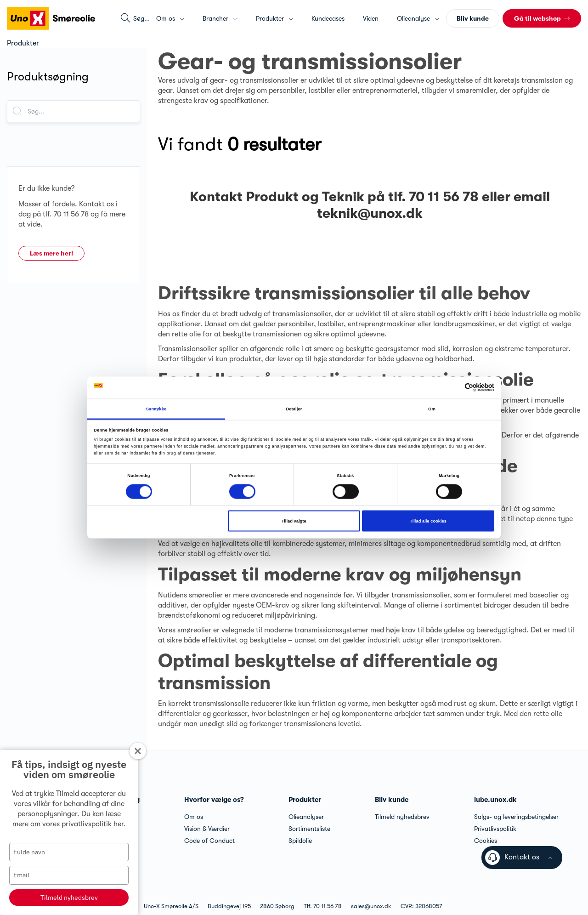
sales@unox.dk (371, 906)
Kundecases (328, 18)
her (119, 824)
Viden (371, 18)
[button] (542, 18)
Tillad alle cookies (428, 521)
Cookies (486, 841)
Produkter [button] (274, 18)
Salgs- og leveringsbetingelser (516, 817)
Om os (194, 817)
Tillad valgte (294, 521)
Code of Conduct (209, 841)
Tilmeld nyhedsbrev (69, 898)
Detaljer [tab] (294, 409)
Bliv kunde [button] (473, 18)
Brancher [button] (220, 18)
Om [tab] (432, 409)
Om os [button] (170, 18)
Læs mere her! (51, 253)
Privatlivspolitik (495, 829)
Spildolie (300, 841)
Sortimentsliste (309, 829)
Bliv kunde (392, 800)
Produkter (305, 800)
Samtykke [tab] (156, 409)
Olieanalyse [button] (418, 18)
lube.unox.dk (495, 800)
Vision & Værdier (207, 829)
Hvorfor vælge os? (214, 800)
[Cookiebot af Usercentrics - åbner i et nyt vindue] (454, 388)
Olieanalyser (306, 817)
